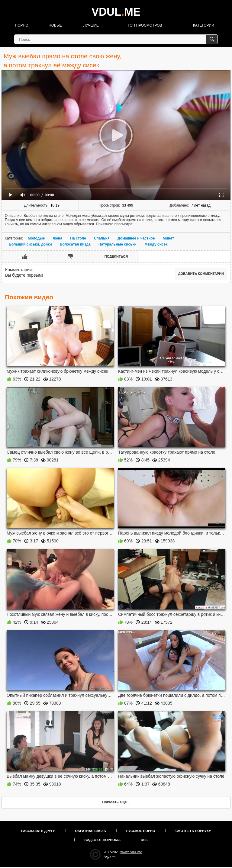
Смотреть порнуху (193, 831)
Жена (58, 238)
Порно (22, 25)
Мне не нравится (70, 256)
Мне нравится (25, 256)
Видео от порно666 (102, 840)
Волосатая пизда (75, 244)
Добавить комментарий (201, 274)
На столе (78, 238)
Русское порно (141, 831)
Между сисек (156, 244)
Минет (168, 238)
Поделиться (116, 256)
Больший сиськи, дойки (30, 244)
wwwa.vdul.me (131, 852)
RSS (144, 840)
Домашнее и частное (136, 238)
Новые (55, 25)
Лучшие (91, 25)
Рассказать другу (38, 831)
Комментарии (18, 270)
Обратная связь (91, 831)
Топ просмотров (145, 25)
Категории (204, 25)
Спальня (102, 238)
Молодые (36, 238)
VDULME (116, 12)
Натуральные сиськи (118, 244)
